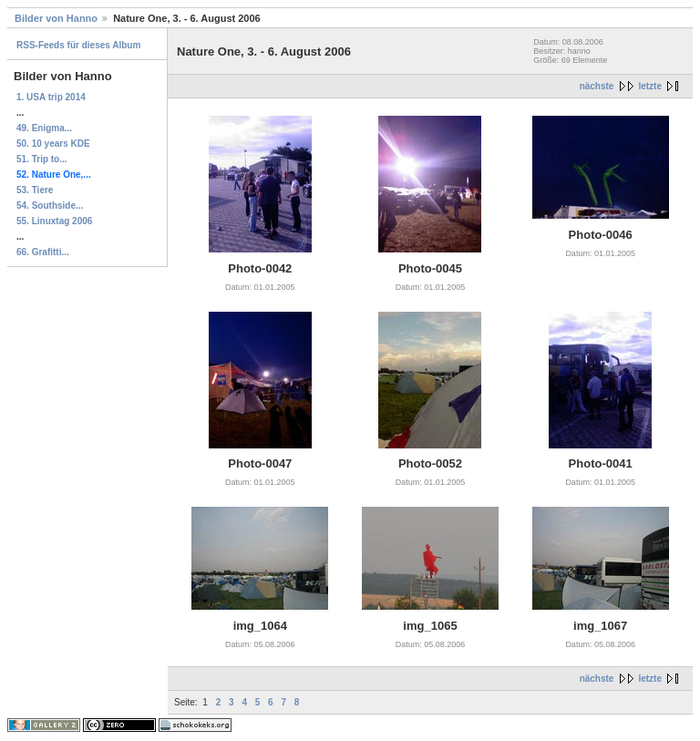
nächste (597, 86)
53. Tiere (35, 190)
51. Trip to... (42, 159)
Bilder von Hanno (56, 18)
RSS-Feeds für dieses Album (78, 45)
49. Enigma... (44, 128)
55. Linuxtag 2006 (54, 221)
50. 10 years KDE (53, 144)
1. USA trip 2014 (51, 97)
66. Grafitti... (43, 252)
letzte (650, 86)
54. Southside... (50, 206)
